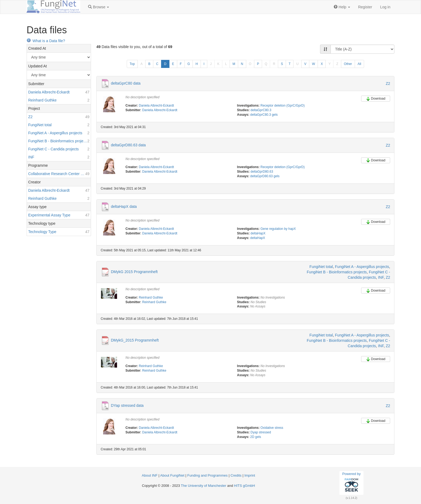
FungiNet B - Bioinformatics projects (337, 272)
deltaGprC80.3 (261, 110)
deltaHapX (258, 233)
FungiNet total (321, 267)
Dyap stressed (261, 432)
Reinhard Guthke (151, 298)
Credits (236, 475)
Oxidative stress (272, 428)
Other (348, 64)
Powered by (352, 483)
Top (132, 64)
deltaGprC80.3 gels (264, 115)
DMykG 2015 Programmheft (134, 271)
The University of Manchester (204, 486)
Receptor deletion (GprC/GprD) (283, 106)
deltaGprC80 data (126, 83)
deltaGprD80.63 (262, 172)
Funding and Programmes (207, 475)
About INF (150, 475)
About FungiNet (172, 475)
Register (365, 7)
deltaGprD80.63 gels (265, 176)
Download (376, 99)
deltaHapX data (124, 206)
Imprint (250, 475)
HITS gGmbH (245, 486)
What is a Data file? (46, 41)
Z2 (388, 84)
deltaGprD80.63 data (128, 145)
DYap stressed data (127, 405)
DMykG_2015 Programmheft (135, 340)
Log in (385, 7)
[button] (99, 7)
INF (381, 277)
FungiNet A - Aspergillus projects (362, 267)
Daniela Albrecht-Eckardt (156, 106)
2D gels (256, 437)
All (359, 64)
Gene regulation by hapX (278, 229)
